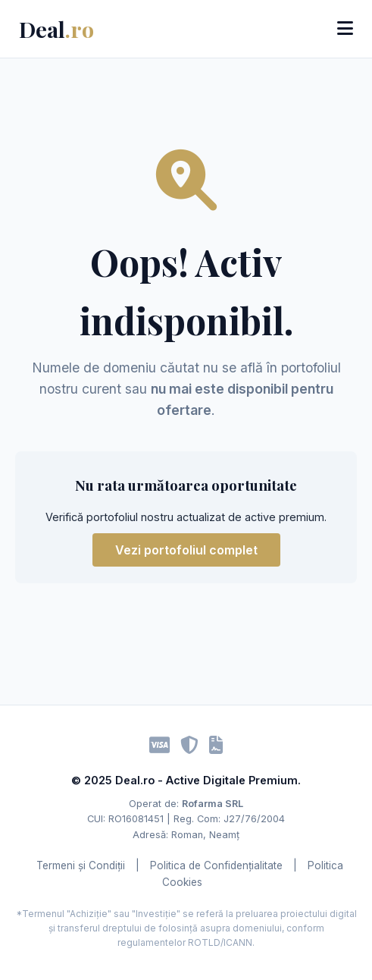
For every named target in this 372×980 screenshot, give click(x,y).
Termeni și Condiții (81, 865)
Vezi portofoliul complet (186, 550)
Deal (56, 29)
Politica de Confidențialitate (216, 865)
